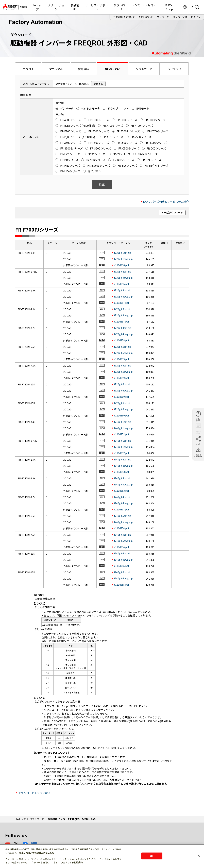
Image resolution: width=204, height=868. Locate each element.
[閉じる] (199, 856)
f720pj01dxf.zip (123, 253)
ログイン (196, 17)
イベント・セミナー (145, 7)
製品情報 (75, 7)
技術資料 (83, 69)
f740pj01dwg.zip (123, 428)
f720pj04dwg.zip (123, 334)
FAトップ (37, 7)
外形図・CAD (112, 69)
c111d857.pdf (122, 303)
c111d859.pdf (122, 359)
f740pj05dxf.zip (123, 516)
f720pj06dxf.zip (123, 384)
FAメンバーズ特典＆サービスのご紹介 (166, 202)
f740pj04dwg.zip (123, 503)
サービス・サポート (96, 7)
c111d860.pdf (122, 397)
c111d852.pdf (122, 434)
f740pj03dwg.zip (123, 484)
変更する (98, 84)
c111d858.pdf (122, 340)
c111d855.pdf (122, 566)
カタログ (28, 69)
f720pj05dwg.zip (123, 353)
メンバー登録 (180, 17)
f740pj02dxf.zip (123, 459)
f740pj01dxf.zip (123, 422)
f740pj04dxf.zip (123, 497)
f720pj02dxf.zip (123, 271)
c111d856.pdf (122, 265)
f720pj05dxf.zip (123, 347)
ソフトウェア (144, 69)
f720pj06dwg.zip (123, 390)
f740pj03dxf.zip (123, 478)
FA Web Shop (169, 7)
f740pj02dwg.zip (123, 466)
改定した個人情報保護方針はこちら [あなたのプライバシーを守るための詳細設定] (37, 853)
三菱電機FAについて (124, 17)
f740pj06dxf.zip (123, 553)
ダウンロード (121, 7)
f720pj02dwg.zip (123, 278)
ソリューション (56, 7)
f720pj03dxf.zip (123, 290)
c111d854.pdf (122, 528)
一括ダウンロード (174, 212)
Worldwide (185, 7)
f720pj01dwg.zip (123, 259)
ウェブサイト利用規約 (72, 862)
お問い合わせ (146, 17)
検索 (102, 185)
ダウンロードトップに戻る (34, 793)
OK (152, 856)
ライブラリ (174, 69)
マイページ (163, 17)
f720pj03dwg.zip (123, 296)
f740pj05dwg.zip (123, 522)
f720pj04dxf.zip (123, 328)
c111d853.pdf (122, 472)
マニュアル (56, 69)
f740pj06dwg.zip (123, 560)
